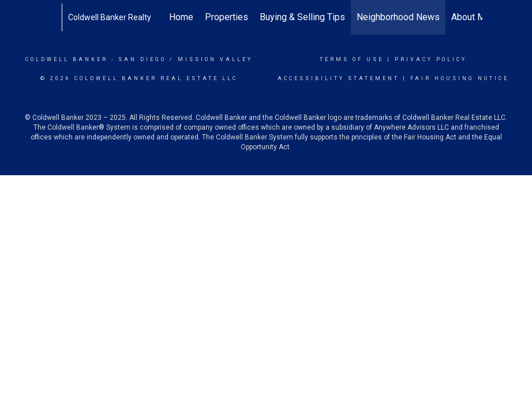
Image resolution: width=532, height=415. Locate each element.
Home (181, 17)
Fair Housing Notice (460, 78)
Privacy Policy (431, 59)
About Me (471, 17)
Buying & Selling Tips (302, 17)
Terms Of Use (352, 59)
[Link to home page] (56, 17)
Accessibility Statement (338, 78)
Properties (226, 17)
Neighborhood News (398, 17)
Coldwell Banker (67, 59)
